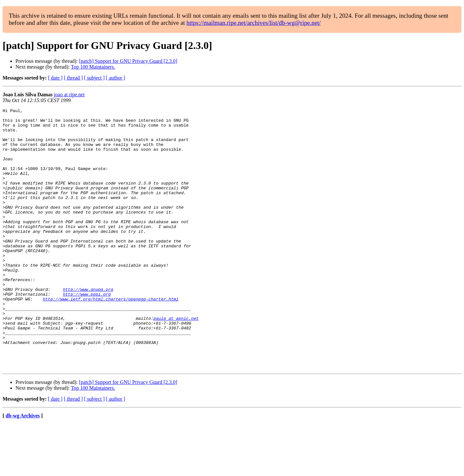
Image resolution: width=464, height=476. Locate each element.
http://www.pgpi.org (87, 332)
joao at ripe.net (69, 95)
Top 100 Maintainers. (93, 67)
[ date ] (55, 78)
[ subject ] (94, 78)
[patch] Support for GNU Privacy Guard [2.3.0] (128, 61)
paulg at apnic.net (176, 361)
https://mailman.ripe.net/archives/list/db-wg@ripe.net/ (254, 23)
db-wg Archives (23, 468)
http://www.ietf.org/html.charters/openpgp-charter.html (111, 338)
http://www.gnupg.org (88, 326)
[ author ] (116, 78)
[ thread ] (73, 78)
